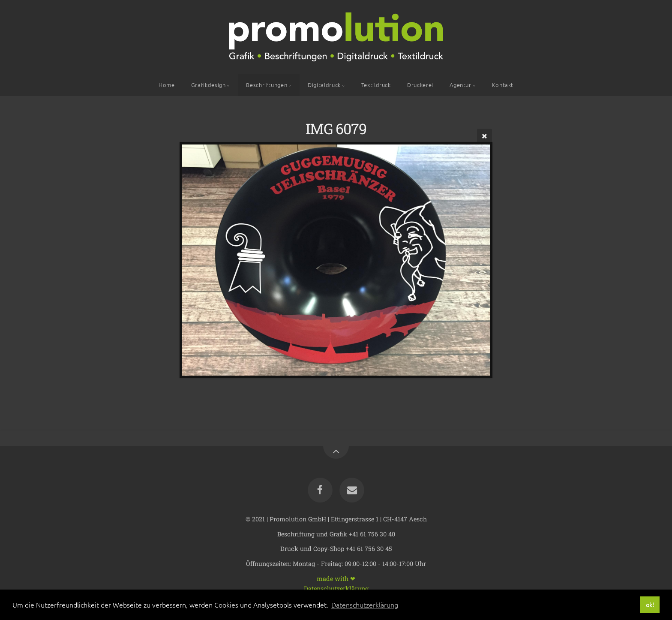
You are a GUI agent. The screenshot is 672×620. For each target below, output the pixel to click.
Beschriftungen (267, 85)
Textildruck (376, 85)
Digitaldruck (324, 85)
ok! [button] (650, 605)
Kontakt (503, 85)
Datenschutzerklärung (336, 588)
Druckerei (420, 85)
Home (167, 85)
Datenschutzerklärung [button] (365, 605)
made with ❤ (336, 578)
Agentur (460, 85)
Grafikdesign (208, 85)
